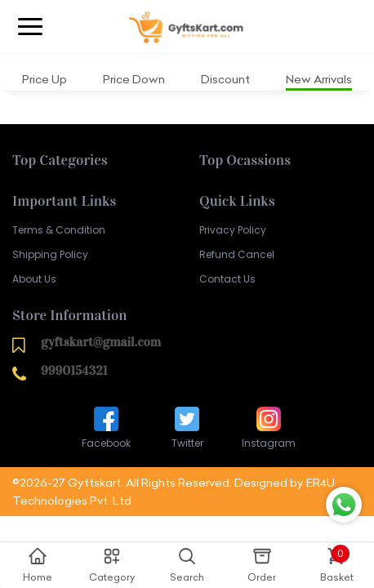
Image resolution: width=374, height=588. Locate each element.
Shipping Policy (50, 254)
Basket (337, 564)
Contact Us (227, 279)
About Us (34, 279)
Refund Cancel (237, 254)
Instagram (269, 427)
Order (262, 564)
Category (112, 564)
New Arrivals (319, 79)
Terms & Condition (59, 230)
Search (187, 564)
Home (38, 564)
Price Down (134, 79)
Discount (225, 79)
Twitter (187, 427)
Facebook (106, 427)
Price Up (45, 79)
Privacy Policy (233, 230)
